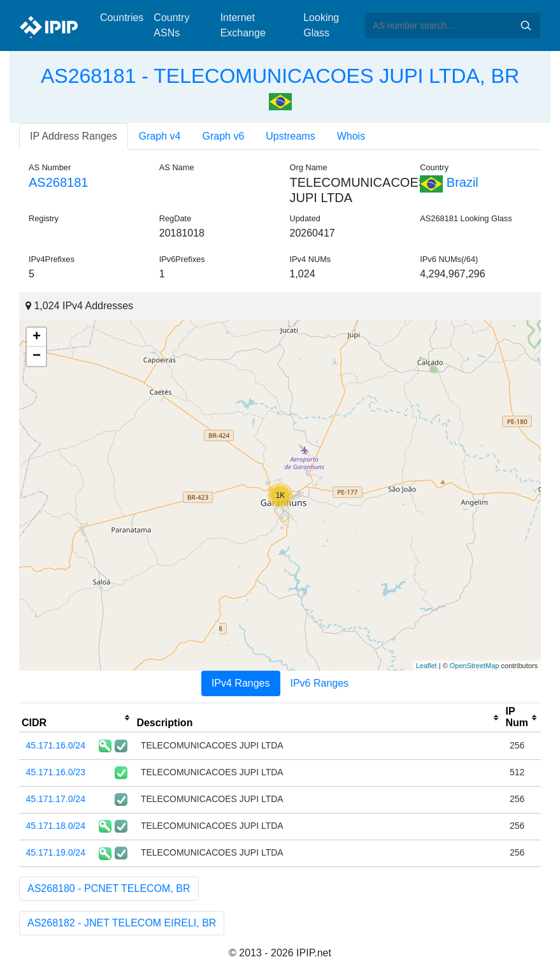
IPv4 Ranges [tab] (241, 683)
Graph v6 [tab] (224, 136)
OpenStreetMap (475, 666)
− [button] (37, 356)
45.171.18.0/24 (56, 826)
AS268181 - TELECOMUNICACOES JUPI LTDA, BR (280, 76)
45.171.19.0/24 (56, 852)
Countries (122, 18)
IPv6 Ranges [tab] (320, 683)
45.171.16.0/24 (56, 745)
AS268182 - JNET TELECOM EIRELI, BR (122, 923)
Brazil (449, 182)
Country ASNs (171, 25)
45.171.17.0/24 (56, 799)
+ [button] (37, 337)
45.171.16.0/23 (56, 772)
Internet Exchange (243, 25)
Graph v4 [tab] (160, 136)
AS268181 (58, 182)
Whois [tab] (351, 136)
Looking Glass (321, 25)
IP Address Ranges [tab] (74, 136)
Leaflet (427, 666)
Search (526, 26)
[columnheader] (76, 718)
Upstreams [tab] (290, 136)
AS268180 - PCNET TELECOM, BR (109, 888)
